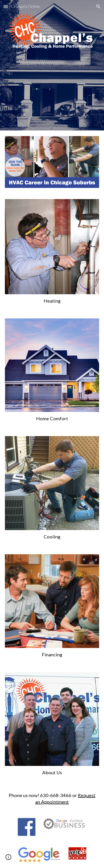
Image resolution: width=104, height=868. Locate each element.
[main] (52, 301)
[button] (6, 6)
